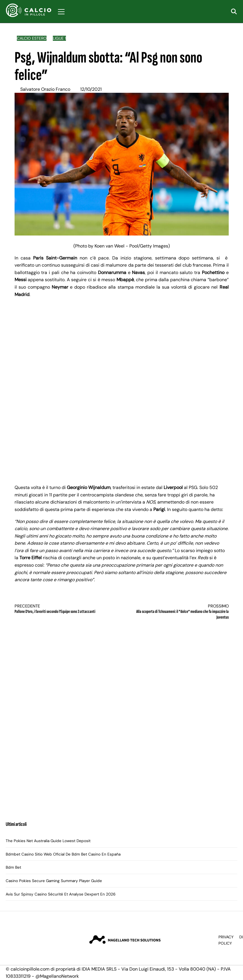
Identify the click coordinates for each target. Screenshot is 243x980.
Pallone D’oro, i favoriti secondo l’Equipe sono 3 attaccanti (63, 609)
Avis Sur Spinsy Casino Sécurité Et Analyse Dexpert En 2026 (61, 894)
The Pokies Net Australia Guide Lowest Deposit (48, 841)
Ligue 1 (59, 38)
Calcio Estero (32, 38)
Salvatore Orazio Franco (45, 89)
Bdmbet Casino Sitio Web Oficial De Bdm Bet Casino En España (63, 854)
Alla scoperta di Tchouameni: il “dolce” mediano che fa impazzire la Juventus (180, 612)
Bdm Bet (13, 867)
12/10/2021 (91, 89)
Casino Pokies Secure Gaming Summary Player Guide (54, 881)
